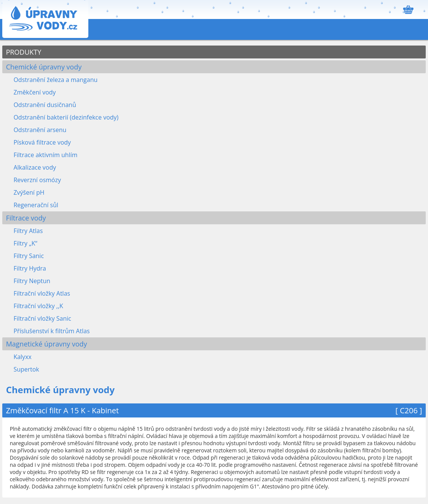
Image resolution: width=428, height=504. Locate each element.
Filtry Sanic (29, 256)
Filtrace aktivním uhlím (46, 155)
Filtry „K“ (26, 243)
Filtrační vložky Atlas (42, 293)
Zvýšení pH (29, 192)
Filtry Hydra (30, 268)
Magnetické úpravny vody (47, 344)
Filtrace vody (26, 218)
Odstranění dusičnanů (45, 105)
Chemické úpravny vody (44, 67)
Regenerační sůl (36, 205)
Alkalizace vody (35, 167)
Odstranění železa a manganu (56, 80)
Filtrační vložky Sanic (42, 318)
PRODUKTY (24, 52)
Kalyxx (23, 357)
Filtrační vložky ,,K (38, 306)
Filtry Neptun (32, 281)
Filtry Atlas (28, 231)
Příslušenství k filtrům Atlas (52, 331)
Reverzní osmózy (37, 180)
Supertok (27, 369)
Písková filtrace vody (42, 142)
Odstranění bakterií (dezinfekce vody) (66, 117)
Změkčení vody (35, 92)
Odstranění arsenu (40, 130)
